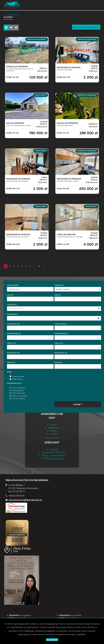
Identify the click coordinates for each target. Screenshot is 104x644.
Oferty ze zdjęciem (17, 388)
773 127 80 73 (19, 491)
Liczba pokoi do (61, 324)
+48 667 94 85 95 (16, 496)
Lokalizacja (12, 305)
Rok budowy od (13, 353)
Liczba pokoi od (13, 324)
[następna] (44, 266)
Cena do (58, 295)
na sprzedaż (70, 615)
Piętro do (58, 362)
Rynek (9, 372)
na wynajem (20, 615)
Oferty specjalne (17, 390)
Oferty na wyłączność (19, 396)
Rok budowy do (61, 353)
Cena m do (59, 343)
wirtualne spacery (17, 399)
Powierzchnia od (14, 334)
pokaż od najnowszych (86, 27)
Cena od (10, 295)
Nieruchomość (13, 285)
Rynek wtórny (16, 379)
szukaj (78, 404)
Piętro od (11, 362)
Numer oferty (13, 314)
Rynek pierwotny (17, 376)
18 (39, 266)
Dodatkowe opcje (14, 383)
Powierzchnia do (61, 334)
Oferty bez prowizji (18, 393)
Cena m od (11, 343)
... (34, 266)
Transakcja (59, 285)
